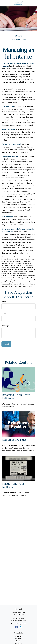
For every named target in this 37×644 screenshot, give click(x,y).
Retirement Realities (14, 440)
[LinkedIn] (20, 627)
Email (4, 314)
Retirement (18, 636)
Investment (19, 639)
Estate (18, 641)
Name (4, 301)
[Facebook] (17, 627)
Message (5, 326)
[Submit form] (6, 344)
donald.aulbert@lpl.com (19, 624)
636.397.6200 (21, 613)
